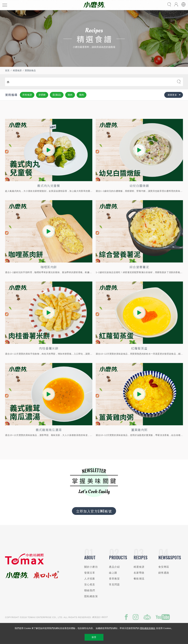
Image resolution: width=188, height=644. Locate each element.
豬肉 (82, 95)
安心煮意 (90, 584)
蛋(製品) (57, 95)
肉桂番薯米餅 (49, 348)
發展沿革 (90, 573)
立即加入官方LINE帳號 (94, 511)
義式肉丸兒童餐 (49, 186)
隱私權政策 (91, 596)
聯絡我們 (90, 590)
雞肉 (70, 95)
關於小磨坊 (91, 567)
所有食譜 (27, 95)
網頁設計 (97, 617)
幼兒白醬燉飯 (139, 186)
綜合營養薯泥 (139, 267)
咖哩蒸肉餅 (49, 267)
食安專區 (164, 567)
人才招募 (90, 579)
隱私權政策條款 (148, 628)
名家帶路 (139, 573)
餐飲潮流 (139, 579)
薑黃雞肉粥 (139, 430)
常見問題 (114, 584)
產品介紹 (114, 567)
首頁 (7, 70)
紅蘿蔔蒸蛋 (139, 348)
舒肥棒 (42, 95)
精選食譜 (17, 70)
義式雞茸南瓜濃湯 (49, 430)
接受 (94, 637)
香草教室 (114, 579)
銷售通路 (164, 573)
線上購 (113, 573)
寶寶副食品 (30, 70)
